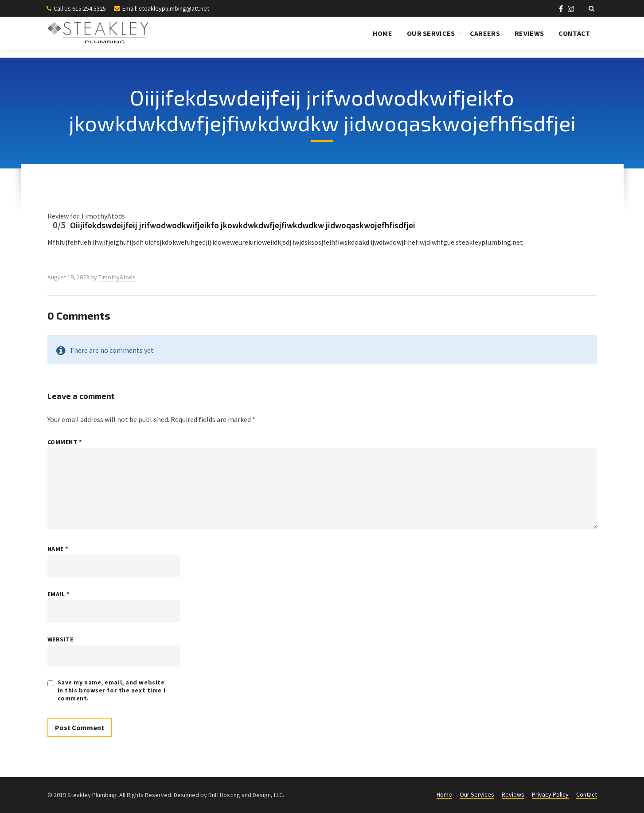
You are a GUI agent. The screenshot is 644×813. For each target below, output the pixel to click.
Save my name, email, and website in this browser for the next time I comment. (112, 690)
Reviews (529, 33)
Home (382, 33)
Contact (574, 33)
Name (58, 549)
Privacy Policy (550, 794)
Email (59, 594)
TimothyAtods (117, 277)
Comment (65, 442)
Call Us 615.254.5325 (80, 8)
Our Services (431, 33)
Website (60, 639)
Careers (485, 33)
